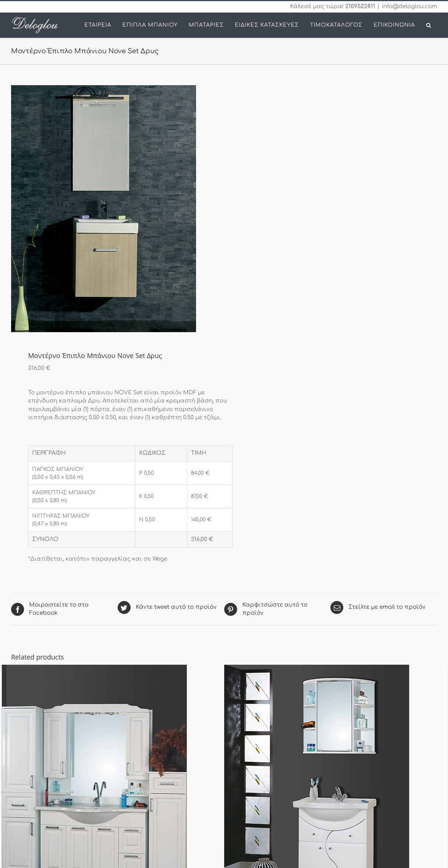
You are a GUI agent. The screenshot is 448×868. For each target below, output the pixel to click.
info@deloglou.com (409, 6)
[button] (429, 25)
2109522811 (360, 6)
